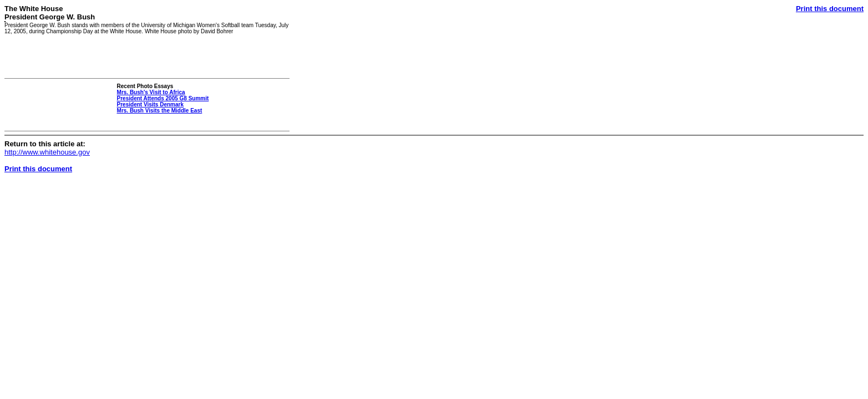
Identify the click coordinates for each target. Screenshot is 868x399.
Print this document (830, 9)
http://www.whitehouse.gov (47, 152)
